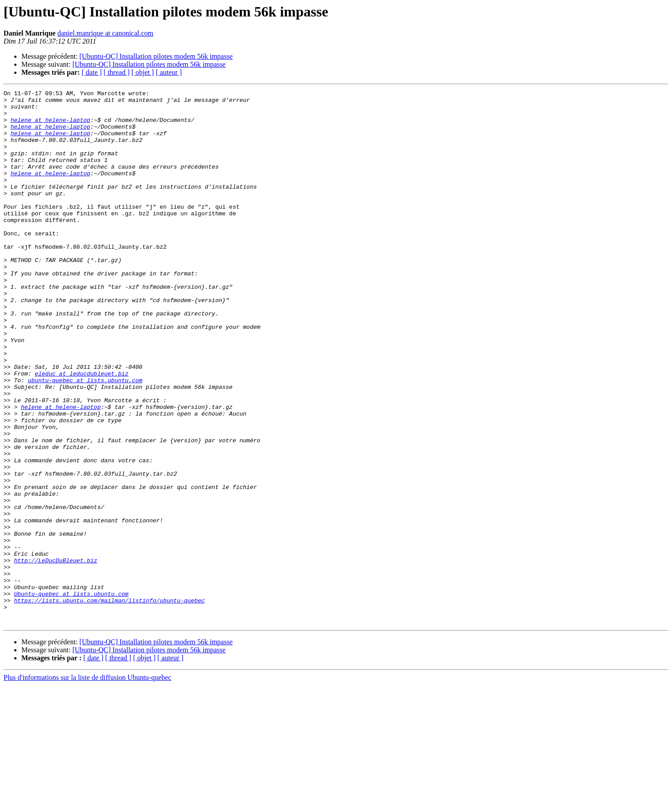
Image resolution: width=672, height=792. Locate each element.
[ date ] (92, 72)
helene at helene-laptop (50, 126)
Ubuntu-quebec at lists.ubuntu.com (71, 695)
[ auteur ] (169, 72)
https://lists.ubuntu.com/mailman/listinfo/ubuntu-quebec (109, 703)
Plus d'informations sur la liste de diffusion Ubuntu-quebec (87, 784)
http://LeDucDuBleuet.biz (55, 655)
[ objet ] (143, 72)
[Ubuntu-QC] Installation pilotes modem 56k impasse (156, 56)
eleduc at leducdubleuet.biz (82, 431)
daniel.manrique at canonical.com (105, 33)
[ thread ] (117, 72)
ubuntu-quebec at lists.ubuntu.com (85, 439)
